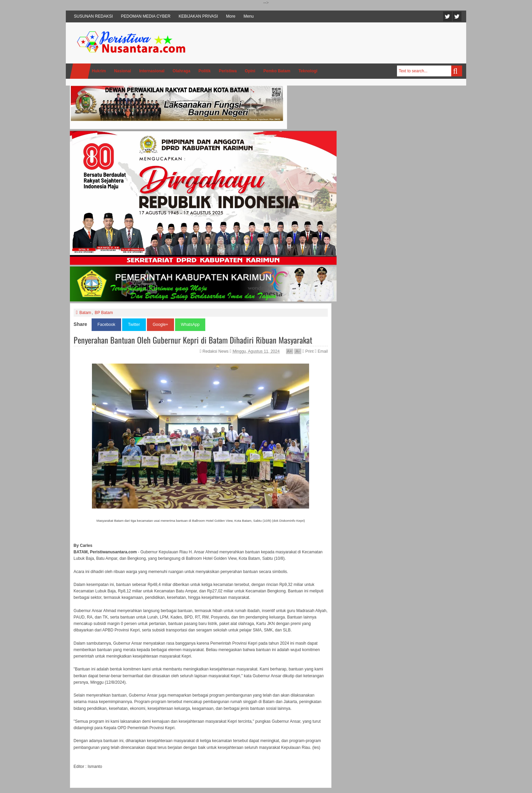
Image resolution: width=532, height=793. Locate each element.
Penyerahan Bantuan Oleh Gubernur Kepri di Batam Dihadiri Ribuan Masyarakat (193, 340)
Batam (85, 313)
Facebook (457, 16)
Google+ (160, 325)
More (231, 16)
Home (80, 71)
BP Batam (104, 313)
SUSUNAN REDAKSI (93, 16)
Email (321, 351)
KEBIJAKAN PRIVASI (198, 16)
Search (457, 71)
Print (308, 351)
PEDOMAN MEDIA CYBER (146, 16)
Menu (249, 16)
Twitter (448, 16)
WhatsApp (190, 325)
